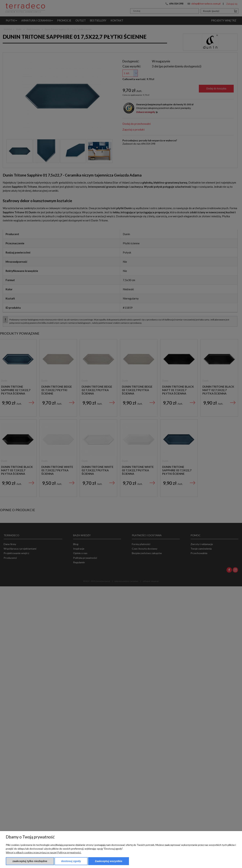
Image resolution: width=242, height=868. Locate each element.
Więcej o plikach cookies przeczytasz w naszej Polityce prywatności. (44, 852)
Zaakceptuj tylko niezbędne (30, 861)
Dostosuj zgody (71, 861)
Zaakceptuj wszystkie (109, 861)
